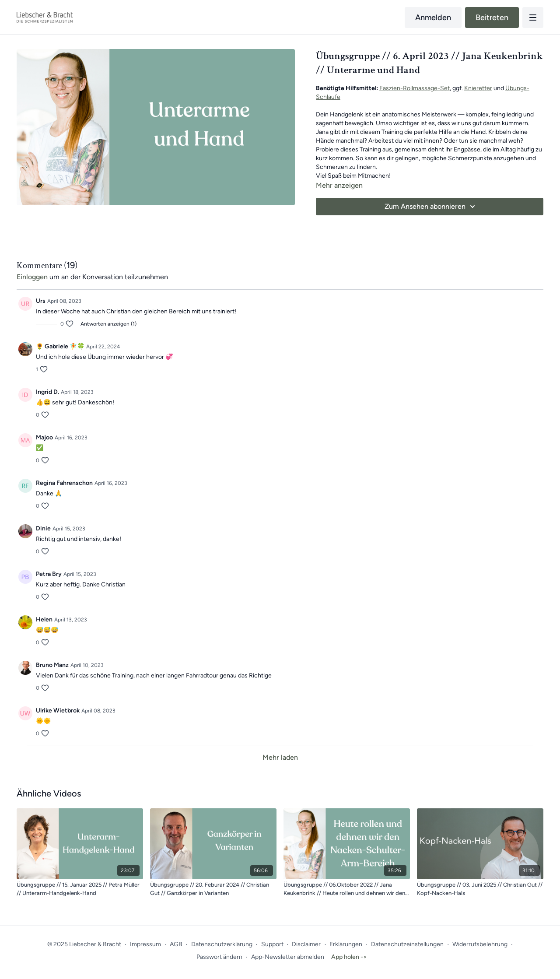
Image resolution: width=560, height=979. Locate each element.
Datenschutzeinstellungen (407, 944)
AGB (176, 944)
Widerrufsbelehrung (480, 944)
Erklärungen (346, 944)
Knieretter (478, 88)
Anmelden (433, 18)
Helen (44, 619)
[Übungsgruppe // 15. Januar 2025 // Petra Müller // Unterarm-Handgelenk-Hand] (80, 889)
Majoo (44, 437)
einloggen (32, 277)
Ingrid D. (47, 392)
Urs (41, 301)
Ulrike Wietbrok (58, 711)
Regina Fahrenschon (64, 483)
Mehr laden (280, 757)
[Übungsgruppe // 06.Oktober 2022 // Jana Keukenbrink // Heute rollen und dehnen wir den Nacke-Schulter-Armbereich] (347, 889)
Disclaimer (306, 944)
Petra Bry (49, 574)
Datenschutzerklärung (222, 944)
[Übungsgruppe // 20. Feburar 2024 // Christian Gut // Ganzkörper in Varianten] (213, 889)
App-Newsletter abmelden (288, 957)
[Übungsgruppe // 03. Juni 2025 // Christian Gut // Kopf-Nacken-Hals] (480, 889)
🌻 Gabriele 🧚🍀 (60, 346)
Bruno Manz (52, 665)
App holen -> (349, 957)
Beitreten (492, 18)
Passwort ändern (219, 957)
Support (272, 944)
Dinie (43, 528)
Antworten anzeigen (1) (108, 324)
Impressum (145, 944)
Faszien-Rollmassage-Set (415, 88)
